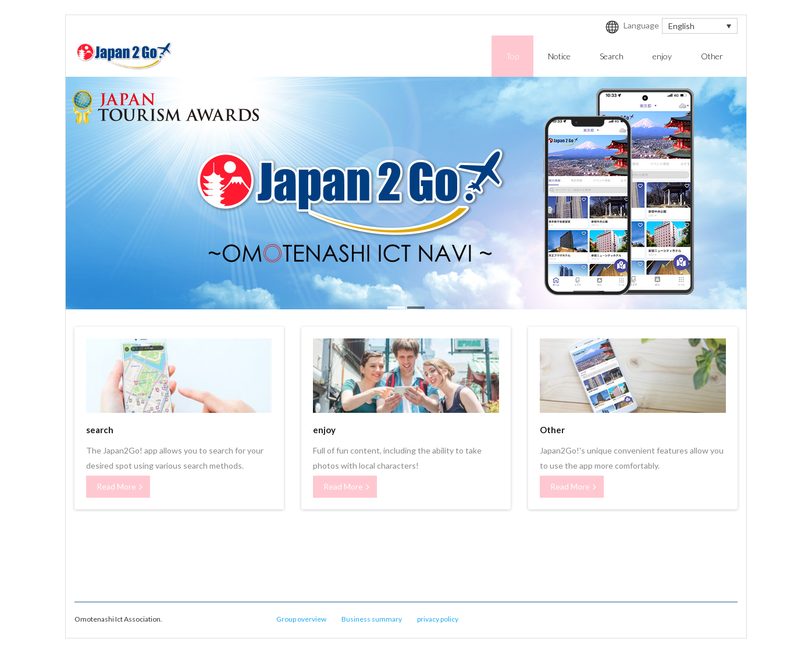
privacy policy (438, 619)
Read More (116, 486)
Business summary (372, 619)
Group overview (301, 619)
